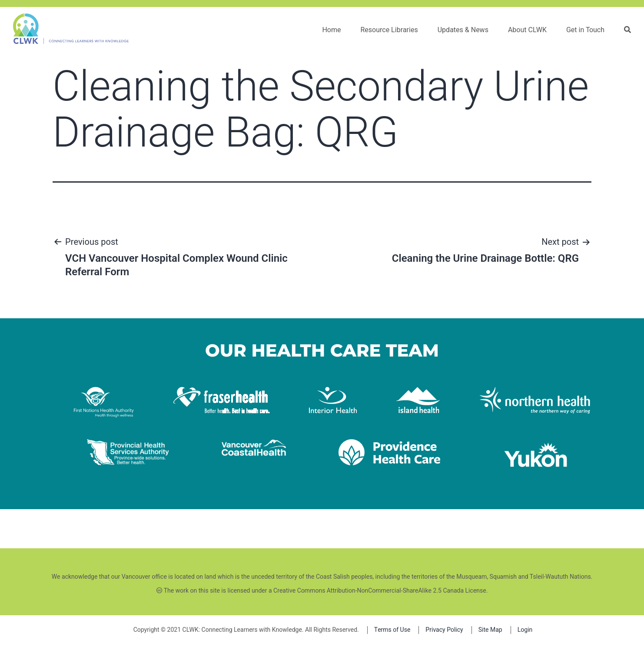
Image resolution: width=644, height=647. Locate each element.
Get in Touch (585, 30)
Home (331, 30)
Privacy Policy (444, 630)
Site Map (490, 630)
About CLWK (527, 30)
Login (525, 630)
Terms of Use (392, 630)
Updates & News (463, 30)
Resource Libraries (389, 30)
